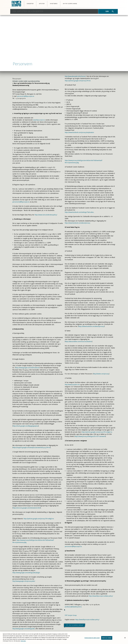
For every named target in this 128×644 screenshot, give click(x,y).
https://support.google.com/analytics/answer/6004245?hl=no (32, 447)
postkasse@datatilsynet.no (73, 607)
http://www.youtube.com (72, 385)
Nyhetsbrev (54, 3)
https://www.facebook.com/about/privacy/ (91, 326)
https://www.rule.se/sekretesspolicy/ (46, 215)
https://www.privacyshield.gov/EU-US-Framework (90, 436)
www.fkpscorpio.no (39, 120)
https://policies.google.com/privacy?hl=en (78, 81)
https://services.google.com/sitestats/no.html (27, 508)
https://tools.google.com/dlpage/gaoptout (26, 426)
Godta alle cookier (107, 638)
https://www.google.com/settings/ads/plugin (26, 573)
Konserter (30, 3)
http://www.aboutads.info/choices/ (75, 76)
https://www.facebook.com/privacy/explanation (79, 132)
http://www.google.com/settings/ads (24, 629)
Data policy (23, 642)
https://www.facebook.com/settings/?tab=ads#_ (80, 212)
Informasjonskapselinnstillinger (92, 638)
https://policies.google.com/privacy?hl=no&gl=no (39, 519)
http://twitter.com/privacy (101, 374)
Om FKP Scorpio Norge (70, 3)
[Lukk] (125, 638)
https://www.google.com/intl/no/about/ (27, 368)
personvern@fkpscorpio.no (26, 96)
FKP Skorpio (16, 4)
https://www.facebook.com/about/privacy (78, 223)
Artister (42, 3)
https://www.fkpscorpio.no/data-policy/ (101, 596)
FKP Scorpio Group (71, 615)
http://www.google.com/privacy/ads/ (24, 581)
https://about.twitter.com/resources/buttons (79, 341)
